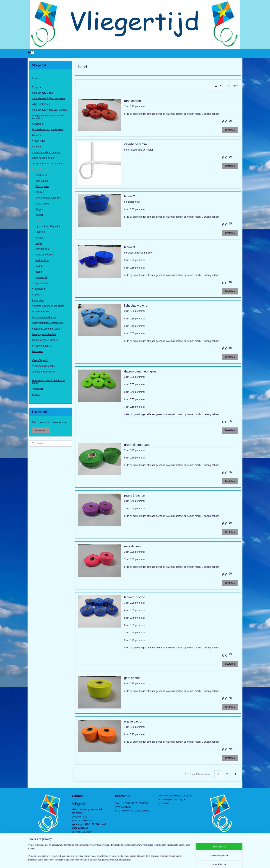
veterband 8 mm (135, 144)
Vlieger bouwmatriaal (43, 169)
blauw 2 (129, 196)
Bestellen (230, 130)
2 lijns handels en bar (43, 158)
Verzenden (38, 389)
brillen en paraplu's (42, 346)
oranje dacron (134, 721)
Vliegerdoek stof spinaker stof (48, 164)
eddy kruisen (42, 249)
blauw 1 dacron (135, 597)
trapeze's (37, 295)
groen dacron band (137, 445)
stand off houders (45, 255)
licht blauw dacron (137, 305)
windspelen (38, 124)
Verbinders (41, 175)
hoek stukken (42, 260)
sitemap (121, 861)
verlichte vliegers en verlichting (48, 306)
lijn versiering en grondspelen (48, 129)
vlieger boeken (40, 283)
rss (128, 861)
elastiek (40, 215)
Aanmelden (41, 430)
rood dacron (132, 101)
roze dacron (132, 546)
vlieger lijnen (39, 141)
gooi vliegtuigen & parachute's (48, 323)
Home (36, 78)
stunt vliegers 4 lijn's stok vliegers (50, 110)
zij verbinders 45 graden (48, 226)
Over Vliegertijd (40, 360)
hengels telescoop (42, 312)
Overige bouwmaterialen (48, 198)
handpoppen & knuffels (44, 334)
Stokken (40, 192)
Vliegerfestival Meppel (44, 366)
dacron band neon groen (141, 371)
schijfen (40, 238)
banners (37, 135)
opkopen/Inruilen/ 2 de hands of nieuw (49, 382)
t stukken (40, 232)
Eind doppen (42, 186)
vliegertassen (39, 289)
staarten (37, 147)
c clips (39, 243)
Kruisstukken (42, 204)
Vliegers (37, 87)
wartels (39, 266)
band (38, 221)
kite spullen (38, 300)
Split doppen (42, 181)
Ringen (39, 209)
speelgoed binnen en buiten (47, 329)
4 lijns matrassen (41, 104)
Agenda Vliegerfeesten (44, 372)
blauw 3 (129, 247)
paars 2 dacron (135, 495)
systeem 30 (42, 278)
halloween (38, 351)
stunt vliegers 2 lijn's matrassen (49, 98)
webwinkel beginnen (141, 861)
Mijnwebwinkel (171, 861)
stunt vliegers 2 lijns (43, 93)
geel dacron (132, 678)
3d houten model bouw (44, 317)
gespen (39, 272)
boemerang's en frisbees (45, 340)
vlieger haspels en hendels (46, 152)
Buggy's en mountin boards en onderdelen (48, 117)
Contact (36, 395)
